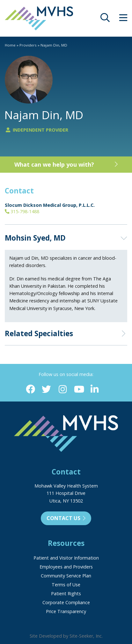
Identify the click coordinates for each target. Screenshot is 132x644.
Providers (28, 45)
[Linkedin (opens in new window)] (95, 390)
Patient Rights (66, 593)
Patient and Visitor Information (66, 558)
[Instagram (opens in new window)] (63, 390)
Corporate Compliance (66, 602)
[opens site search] (105, 19)
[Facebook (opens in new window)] (30, 390)
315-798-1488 (22, 211)
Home (10, 45)
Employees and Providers (66, 567)
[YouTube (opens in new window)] (79, 390)
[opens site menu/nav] (123, 19)
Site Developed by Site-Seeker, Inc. (66, 636)
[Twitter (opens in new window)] (46, 390)
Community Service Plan (66, 576)
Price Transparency (66, 611)
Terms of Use (66, 585)
